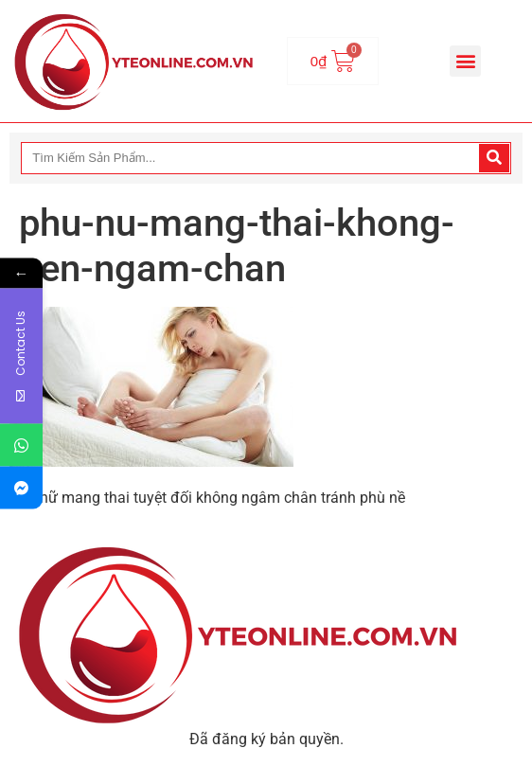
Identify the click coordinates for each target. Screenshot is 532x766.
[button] (465, 61)
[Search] (494, 158)
